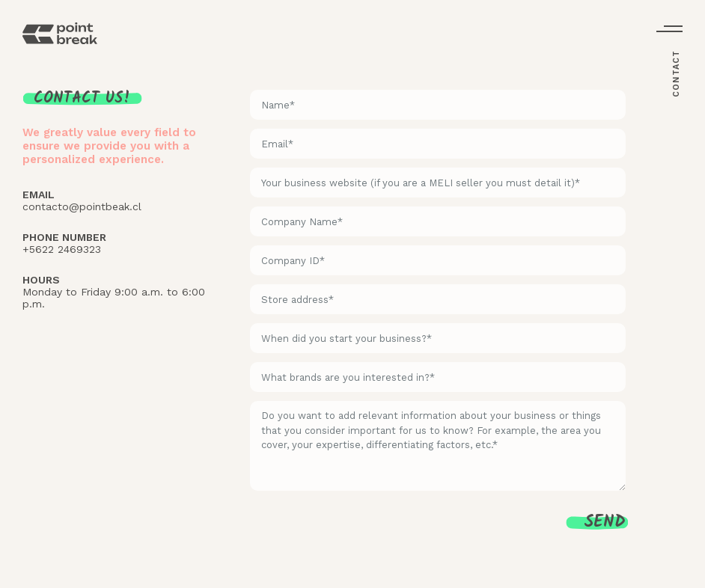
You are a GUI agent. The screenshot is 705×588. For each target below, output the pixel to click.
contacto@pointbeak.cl (82, 206)
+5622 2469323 (62, 249)
